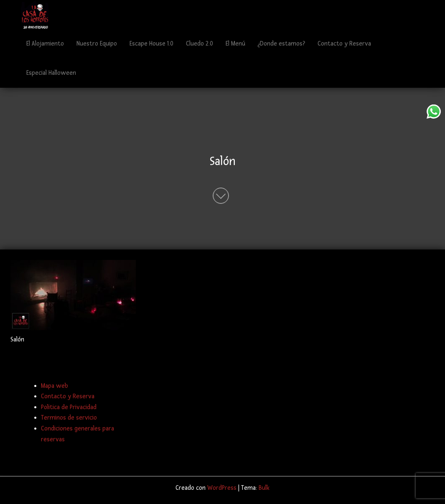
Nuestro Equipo (97, 44)
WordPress (222, 488)
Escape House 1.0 (151, 44)
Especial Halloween (51, 73)
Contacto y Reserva (344, 44)
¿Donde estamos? (281, 44)
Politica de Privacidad (69, 407)
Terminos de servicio (69, 418)
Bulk (264, 488)
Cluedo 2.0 (200, 44)
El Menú (235, 44)
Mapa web (55, 386)
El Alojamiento (45, 44)
